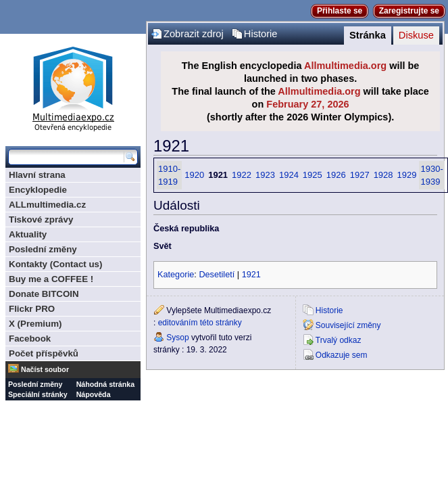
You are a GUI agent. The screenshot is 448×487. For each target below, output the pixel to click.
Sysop (177, 338)
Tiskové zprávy (41, 219)
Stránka (368, 35)
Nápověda (94, 394)
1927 (360, 175)
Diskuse (416, 35)
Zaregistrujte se (409, 11)
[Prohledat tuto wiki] (66, 157)
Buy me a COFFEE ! (51, 279)
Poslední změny (43, 249)
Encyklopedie (38, 190)
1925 (313, 175)
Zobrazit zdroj (194, 34)
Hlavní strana (37, 175)
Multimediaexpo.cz (73, 87)
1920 (194, 175)
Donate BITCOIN (44, 294)
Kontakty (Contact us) (55, 264)
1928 (383, 175)
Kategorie (176, 275)
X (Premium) (35, 324)
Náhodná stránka (105, 384)
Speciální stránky (38, 394)
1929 (407, 175)
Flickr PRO (32, 309)
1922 (242, 175)
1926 (336, 175)
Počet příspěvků (44, 353)
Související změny (348, 325)
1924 (289, 175)
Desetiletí (217, 275)
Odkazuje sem (342, 355)
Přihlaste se (340, 11)
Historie (261, 34)
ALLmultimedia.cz (47, 205)
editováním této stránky (200, 323)
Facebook (30, 339)
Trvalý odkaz (339, 340)
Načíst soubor (45, 369)
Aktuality (28, 234)
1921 (251, 275)
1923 (265, 175)
